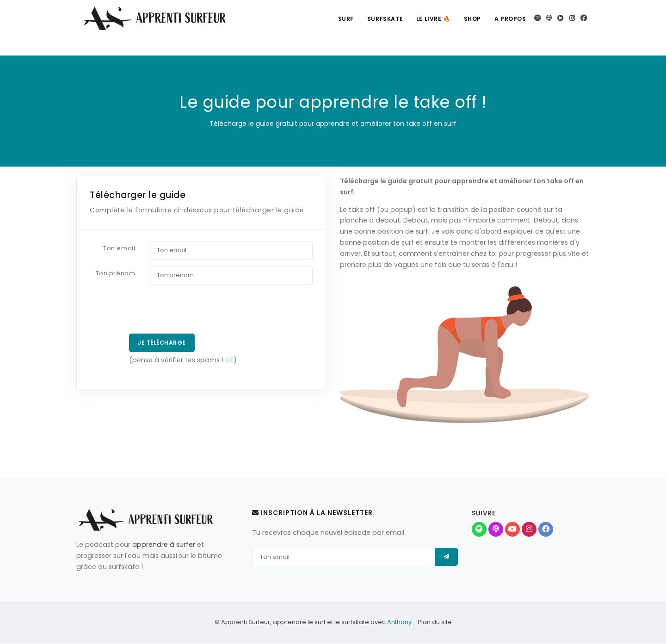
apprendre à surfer (164, 545)
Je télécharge (162, 343)
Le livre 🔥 (432, 19)
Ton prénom (115, 273)
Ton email (119, 248)
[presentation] (153, 309)
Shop (472, 19)
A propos (510, 19)
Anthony (399, 622)
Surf (343, 19)
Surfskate (383, 19)
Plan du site (435, 622)
